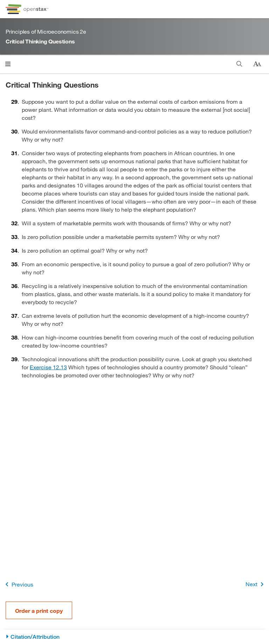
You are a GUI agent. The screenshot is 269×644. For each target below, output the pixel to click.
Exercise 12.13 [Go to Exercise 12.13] (48, 367)
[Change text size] (257, 64)
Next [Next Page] (256, 584)
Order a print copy (39, 611)
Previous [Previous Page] (18, 584)
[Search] (239, 64)
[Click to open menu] (8, 64)
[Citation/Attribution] (134, 637)
